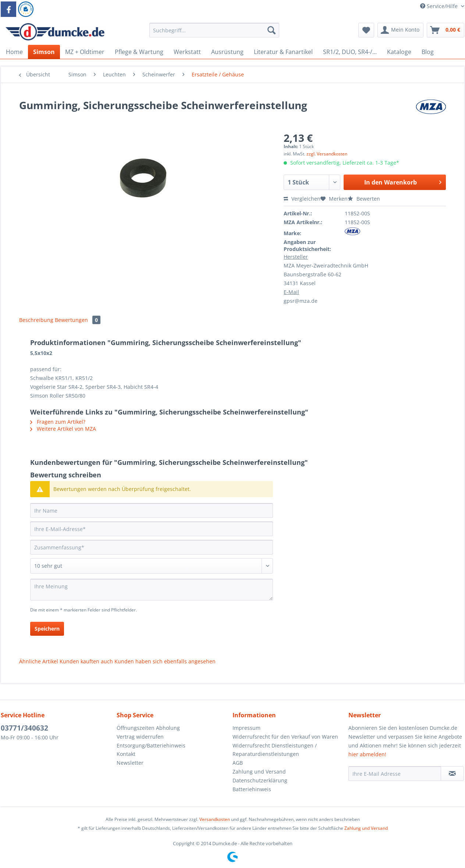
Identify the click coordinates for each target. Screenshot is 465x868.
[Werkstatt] (187, 52)
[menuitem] (214, 34)
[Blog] (428, 52)
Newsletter (130, 763)
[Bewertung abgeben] (152, 566)
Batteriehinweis (252, 789)
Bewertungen (78, 320)
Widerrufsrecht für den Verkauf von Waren (285, 737)
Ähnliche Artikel (39, 661)
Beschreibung (36, 320)
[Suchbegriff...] (214, 30)
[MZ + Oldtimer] (85, 52)
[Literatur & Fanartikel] (283, 52)
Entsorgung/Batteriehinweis (151, 745)
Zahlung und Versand (259, 772)
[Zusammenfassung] (152, 547)
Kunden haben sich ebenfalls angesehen (165, 661)
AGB (238, 763)
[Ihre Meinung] (152, 590)
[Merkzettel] (366, 30)
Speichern (47, 629)
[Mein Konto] (400, 30)
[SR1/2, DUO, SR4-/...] (350, 52)
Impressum (246, 728)
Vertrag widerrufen (140, 737)
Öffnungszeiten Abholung (148, 728)
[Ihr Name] (152, 510)
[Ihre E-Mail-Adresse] (152, 529)
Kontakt (126, 754)
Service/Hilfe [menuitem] (440, 6)
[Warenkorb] (446, 30)
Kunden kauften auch (86, 661)
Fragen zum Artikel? (58, 422)
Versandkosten (215, 819)
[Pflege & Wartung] (139, 52)
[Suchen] (271, 30)
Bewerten (364, 199)
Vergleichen (302, 199)
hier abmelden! (367, 754)
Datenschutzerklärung (260, 780)
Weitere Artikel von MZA (63, 429)
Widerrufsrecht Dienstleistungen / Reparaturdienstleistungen (275, 750)
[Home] (14, 52)
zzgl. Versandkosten (327, 154)
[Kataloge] (399, 52)
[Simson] (44, 52)
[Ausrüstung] (227, 52)
